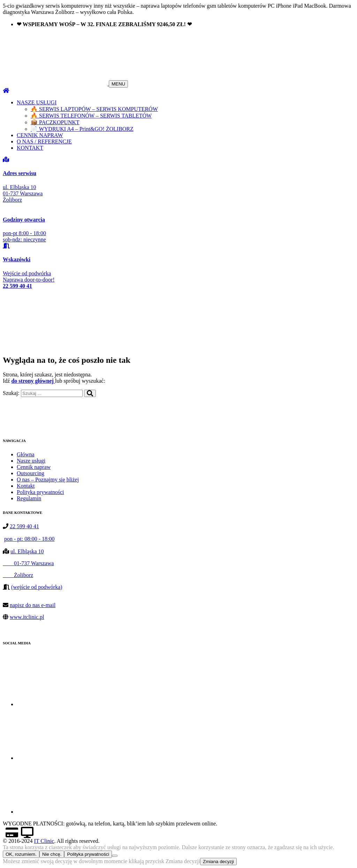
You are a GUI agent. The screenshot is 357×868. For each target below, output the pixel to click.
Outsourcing (31, 473)
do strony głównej (33, 381)
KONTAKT (30, 148)
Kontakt (26, 486)
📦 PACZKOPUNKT (55, 122)
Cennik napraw (34, 467)
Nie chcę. (52, 854)
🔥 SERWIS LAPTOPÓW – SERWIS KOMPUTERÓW (94, 109)
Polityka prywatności (40, 492)
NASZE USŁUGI (37, 102)
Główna (26, 454)
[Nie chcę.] (115, 856)
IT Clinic (44, 841)
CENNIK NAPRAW (40, 135)
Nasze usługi (31, 461)
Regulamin (29, 498)
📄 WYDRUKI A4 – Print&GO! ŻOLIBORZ (82, 129)
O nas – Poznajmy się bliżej (48, 480)
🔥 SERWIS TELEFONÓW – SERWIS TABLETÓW (91, 116)
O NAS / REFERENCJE (44, 141)
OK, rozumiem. (21, 854)
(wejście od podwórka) (37, 587)
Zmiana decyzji (218, 862)
